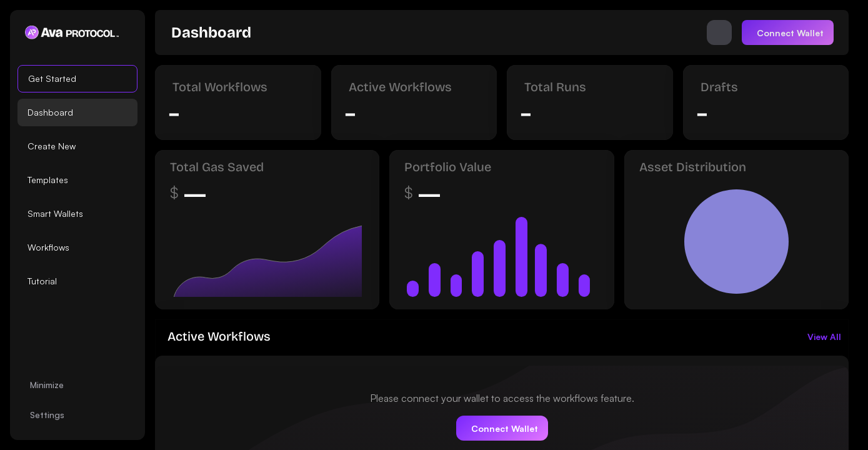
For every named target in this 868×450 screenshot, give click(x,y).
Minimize (47, 385)
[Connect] (788, 32)
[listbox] (77, 180)
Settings (47, 415)
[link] (211, 32)
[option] (77, 79)
